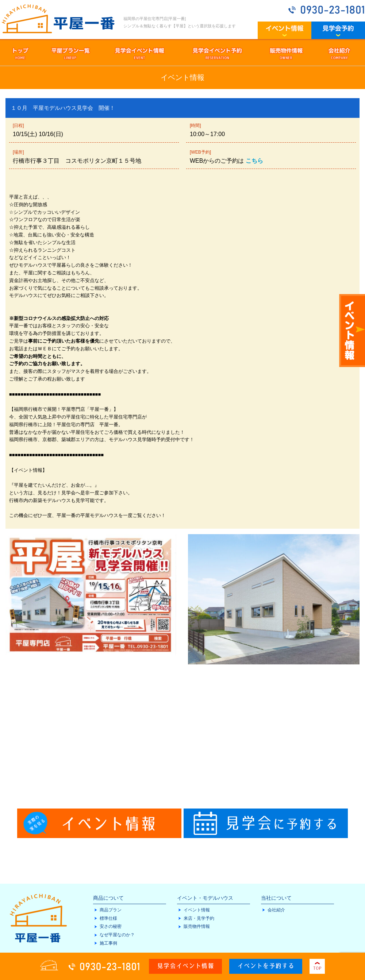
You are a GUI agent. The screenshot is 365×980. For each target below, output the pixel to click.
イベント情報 (197, 910)
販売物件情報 (197, 926)
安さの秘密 (111, 926)
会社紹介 (276, 910)
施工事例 (108, 943)
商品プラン (111, 910)
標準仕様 (108, 918)
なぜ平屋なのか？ (117, 935)
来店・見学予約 (199, 918)
